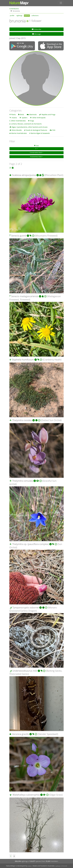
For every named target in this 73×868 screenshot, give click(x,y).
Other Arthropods (39, 118)
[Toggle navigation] (61, 3)
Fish (54, 130)
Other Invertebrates (18, 121)
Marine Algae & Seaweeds (40, 133)
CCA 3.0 (64, 866)
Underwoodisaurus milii (25, 671)
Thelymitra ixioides (22, 420)
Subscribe (36, 29)
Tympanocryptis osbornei (26, 607)
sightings (19, 15)
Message (36, 34)
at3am (29, 866)
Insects (14, 118)
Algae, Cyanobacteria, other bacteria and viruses (30, 127)
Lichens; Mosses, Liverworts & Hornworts (26, 124)
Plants (13, 114)
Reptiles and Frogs (49, 114)
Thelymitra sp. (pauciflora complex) (30, 544)
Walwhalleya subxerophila (26, 795)
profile (12, 15)
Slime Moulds (17, 130)
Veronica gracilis (20, 734)
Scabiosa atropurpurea (24, 175)
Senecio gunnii (19, 236)
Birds (22, 114)
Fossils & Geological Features (36, 130)
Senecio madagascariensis (25, 296)
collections (35, 15)
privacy (58, 866)
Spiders (25, 118)
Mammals (33, 114)
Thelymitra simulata (23, 481)
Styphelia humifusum (23, 360)
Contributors (14, 8)
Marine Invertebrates (19, 133)
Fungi (32, 121)
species (27, 15)
